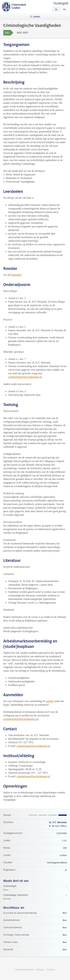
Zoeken (37, 17)
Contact (51, 970)
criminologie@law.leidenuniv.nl (25, 377)
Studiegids (61, 3)
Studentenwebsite (24, 970)
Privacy (40, 970)
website (50, 701)
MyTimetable (14, 275)
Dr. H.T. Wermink (58, 822)
